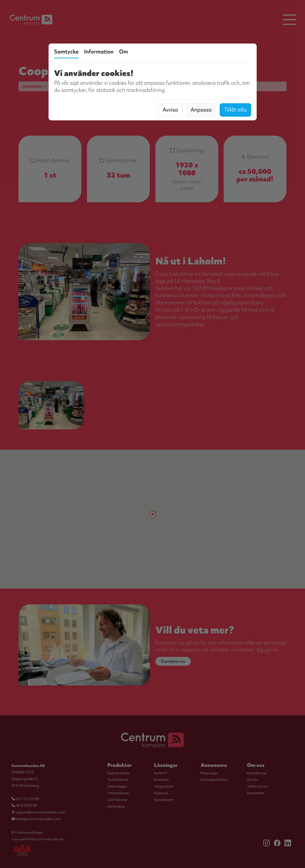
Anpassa (201, 110)
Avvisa (170, 110)
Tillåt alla (235, 110)
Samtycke (66, 52)
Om (124, 52)
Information (99, 52)
